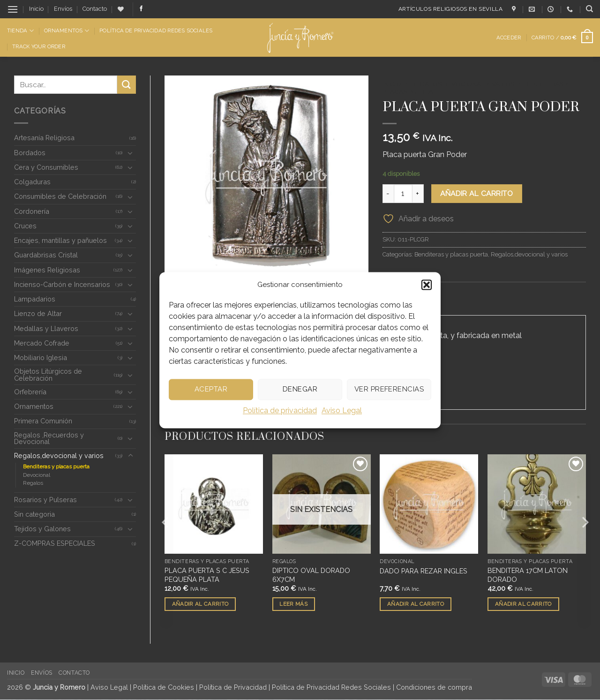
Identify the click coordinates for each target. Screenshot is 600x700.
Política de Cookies (164, 688)
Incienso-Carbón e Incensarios (62, 284)
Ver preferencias (389, 389)
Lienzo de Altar (38, 313)
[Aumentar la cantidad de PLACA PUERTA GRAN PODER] (418, 194)
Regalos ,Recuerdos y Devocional (49, 438)
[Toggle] (130, 153)
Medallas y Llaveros (46, 328)
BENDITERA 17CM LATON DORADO (528, 575)
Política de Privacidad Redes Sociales (156, 30)
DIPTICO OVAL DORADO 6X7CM (311, 575)
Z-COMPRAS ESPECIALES (55, 543)
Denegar (300, 389)
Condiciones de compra (434, 688)
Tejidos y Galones (42, 529)
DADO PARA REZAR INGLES (424, 571)
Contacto (95, 9)
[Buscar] (589, 9)
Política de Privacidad (233, 688)
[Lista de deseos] (121, 9)
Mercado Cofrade (42, 343)
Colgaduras (32, 182)
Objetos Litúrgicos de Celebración (48, 374)
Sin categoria (34, 514)
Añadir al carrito (476, 193)
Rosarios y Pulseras (45, 500)
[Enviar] (127, 85)
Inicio (36, 9)
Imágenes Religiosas (47, 270)
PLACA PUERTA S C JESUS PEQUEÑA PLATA (207, 575)
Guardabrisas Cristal (46, 255)
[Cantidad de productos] (403, 194)
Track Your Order (39, 46)
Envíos (63, 9)
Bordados (30, 153)
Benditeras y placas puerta (56, 467)
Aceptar (211, 389)
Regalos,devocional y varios (59, 455)
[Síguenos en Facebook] (141, 9)
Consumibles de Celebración (60, 196)
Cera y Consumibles (46, 167)
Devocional (37, 475)
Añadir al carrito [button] (200, 604)
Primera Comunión (43, 421)
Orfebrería (30, 392)
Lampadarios (35, 299)
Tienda (20, 31)
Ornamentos (67, 31)
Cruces (25, 226)
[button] (427, 285)
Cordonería (32, 211)
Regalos (33, 483)
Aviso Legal (342, 410)
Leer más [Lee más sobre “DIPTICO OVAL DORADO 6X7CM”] (293, 604)
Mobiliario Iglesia (41, 358)
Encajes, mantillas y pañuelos (60, 240)
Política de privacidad (280, 410)
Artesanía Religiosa (44, 138)
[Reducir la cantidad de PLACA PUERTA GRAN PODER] (388, 194)
